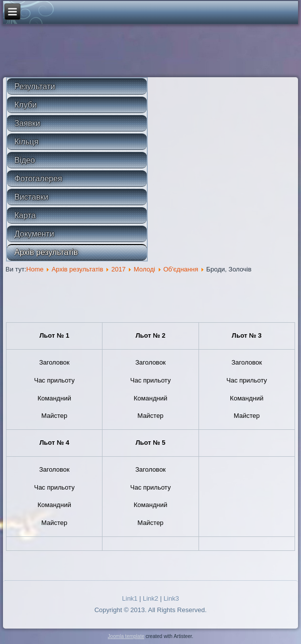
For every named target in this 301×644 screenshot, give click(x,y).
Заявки (27, 123)
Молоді (145, 269)
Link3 (171, 598)
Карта (25, 215)
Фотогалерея (38, 179)
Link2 (150, 598)
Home (35, 269)
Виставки (31, 197)
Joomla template (126, 636)
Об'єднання (181, 269)
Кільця (26, 142)
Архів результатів (46, 252)
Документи (34, 234)
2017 (119, 269)
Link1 (130, 598)
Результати (35, 86)
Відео (25, 160)
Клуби (26, 105)
